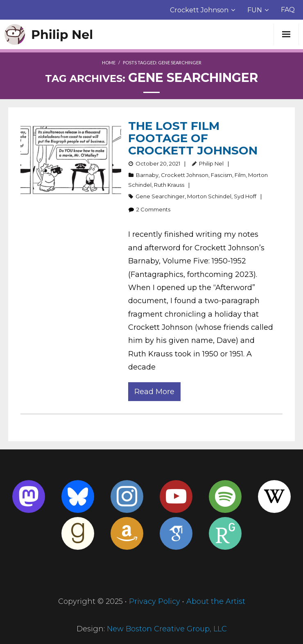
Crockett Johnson (199, 10)
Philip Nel (211, 163)
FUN (255, 10)
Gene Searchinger (160, 196)
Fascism (222, 175)
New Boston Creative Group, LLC (167, 629)
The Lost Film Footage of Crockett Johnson (193, 138)
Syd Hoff (245, 196)
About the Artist (216, 601)
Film (240, 175)
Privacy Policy (155, 601)
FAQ (288, 10)
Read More (154, 392)
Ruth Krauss (169, 185)
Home (109, 62)
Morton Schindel (209, 196)
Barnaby (147, 175)
